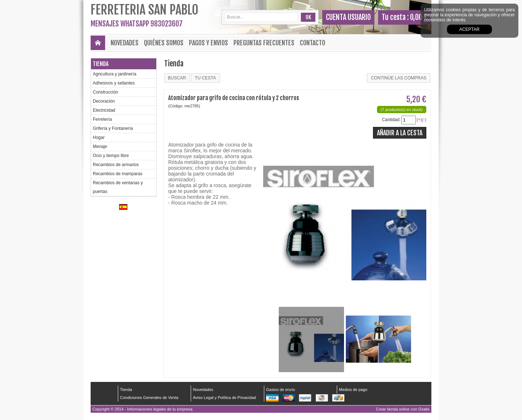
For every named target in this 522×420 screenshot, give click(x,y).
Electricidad (104, 110)
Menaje (100, 147)
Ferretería (102, 119)
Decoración (104, 101)
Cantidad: (391, 120)
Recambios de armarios (116, 165)
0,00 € (419, 17)
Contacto (312, 43)
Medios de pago (353, 390)
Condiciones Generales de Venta (149, 398)
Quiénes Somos (164, 43)
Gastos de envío (281, 390)
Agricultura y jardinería (115, 74)
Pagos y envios (208, 43)
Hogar (99, 137)
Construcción (105, 92)
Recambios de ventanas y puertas (118, 187)
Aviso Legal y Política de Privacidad (224, 398)
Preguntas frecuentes (264, 43)
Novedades (125, 43)
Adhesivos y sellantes (114, 83)
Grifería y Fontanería (113, 128)
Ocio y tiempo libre (111, 156)
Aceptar (469, 29)
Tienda (101, 64)
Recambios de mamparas (118, 174)
